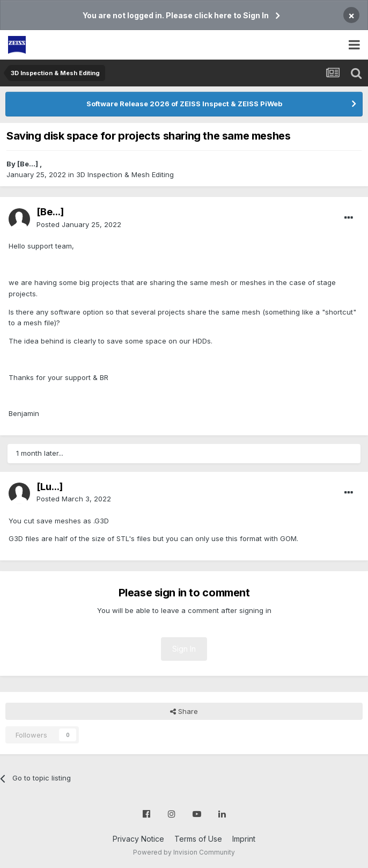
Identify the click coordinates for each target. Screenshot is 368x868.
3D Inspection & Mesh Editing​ (125, 174)
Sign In (184, 649)
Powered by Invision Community (184, 852)
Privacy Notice (138, 839)
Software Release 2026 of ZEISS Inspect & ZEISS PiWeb (184, 104)
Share (184, 711)
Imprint (244, 839)
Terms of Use (198, 839)
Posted (79, 224)
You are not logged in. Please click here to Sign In (176, 15)
